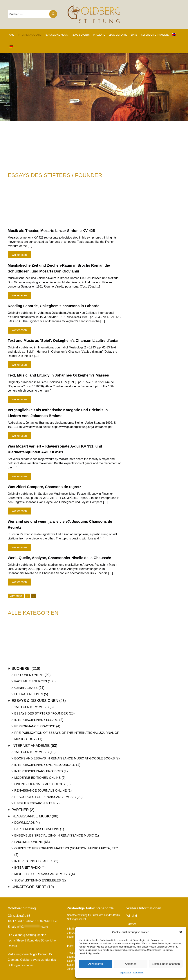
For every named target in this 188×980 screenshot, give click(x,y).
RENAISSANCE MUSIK (56, 35)
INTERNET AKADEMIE (29, 35)
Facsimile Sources (31, 681)
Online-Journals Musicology (40, 784)
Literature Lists (29, 694)
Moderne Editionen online (37, 778)
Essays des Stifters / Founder (41, 713)
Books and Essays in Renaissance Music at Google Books (65, 758)
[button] (181, 932)
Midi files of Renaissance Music (42, 874)
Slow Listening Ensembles (38, 880)
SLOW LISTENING (118, 35)
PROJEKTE (99, 35)
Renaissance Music (31, 816)
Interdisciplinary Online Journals (45, 765)
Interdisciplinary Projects (39, 771)
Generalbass (26, 688)
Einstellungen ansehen (166, 964)
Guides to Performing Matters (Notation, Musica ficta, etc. (67, 848)
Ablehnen (131, 964)
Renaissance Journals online (40, 791)
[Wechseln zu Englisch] (174, 35)
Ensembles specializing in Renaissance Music (54, 836)
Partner (20, 810)
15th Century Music (31, 707)
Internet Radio (27, 868)
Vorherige (16, 596)
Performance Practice (35, 726)
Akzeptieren (96, 964)
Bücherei (21, 668)
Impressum (125, 973)
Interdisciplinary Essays (36, 720)
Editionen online (29, 675)
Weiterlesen (19, 255)
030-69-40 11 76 (48, 921)
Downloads (25, 823)
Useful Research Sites (34, 803)
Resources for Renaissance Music (45, 797)
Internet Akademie (31, 746)
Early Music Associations (37, 829)
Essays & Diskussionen (35, 701)
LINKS (134, 35)
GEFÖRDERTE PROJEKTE (155, 35)
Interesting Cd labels (34, 861)
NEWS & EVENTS (81, 35)
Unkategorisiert (29, 887)
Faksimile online (29, 842)
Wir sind (132, 916)
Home (11, 35)
